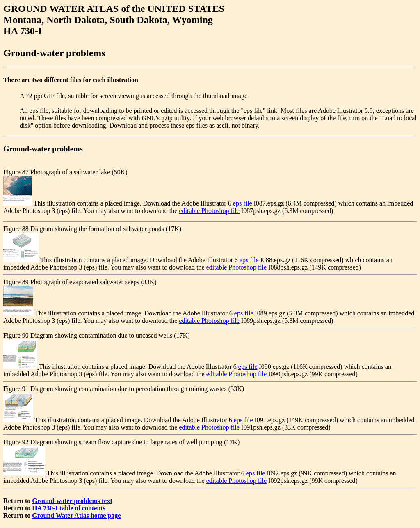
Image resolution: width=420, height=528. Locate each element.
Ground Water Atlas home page (76, 515)
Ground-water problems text (72, 501)
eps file (243, 203)
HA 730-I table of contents (69, 508)
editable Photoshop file (209, 211)
